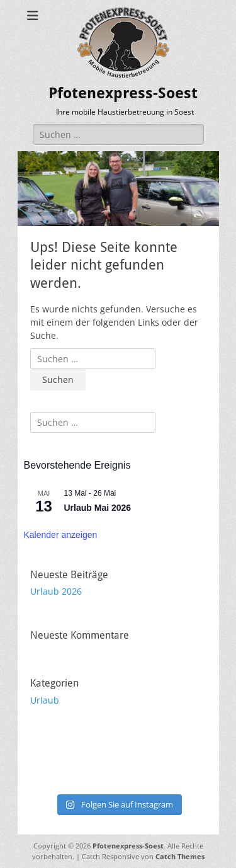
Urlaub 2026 (56, 591)
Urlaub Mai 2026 (98, 508)
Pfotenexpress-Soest (123, 93)
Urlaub (45, 700)
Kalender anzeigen (61, 535)
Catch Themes (180, 856)
